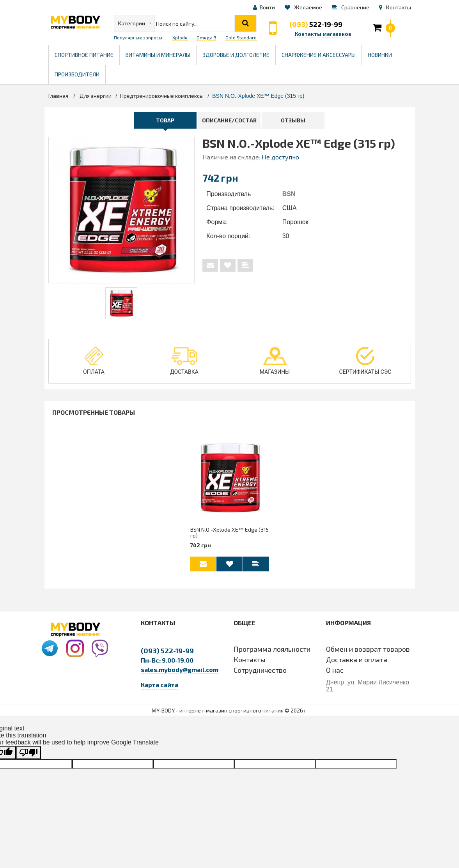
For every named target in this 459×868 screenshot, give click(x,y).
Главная (58, 96)
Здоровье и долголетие (239, 52)
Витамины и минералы (158, 55)
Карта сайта (159, 685)
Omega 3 (206, 37)
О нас (335, 670)
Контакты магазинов (323, 34)
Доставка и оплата (357, 660)
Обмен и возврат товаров (368, 649)
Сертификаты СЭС (365, 361)
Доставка (184, 361)
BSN (289, 194)
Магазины (275, 361)
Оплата (94, 361)
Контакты (249, 660)
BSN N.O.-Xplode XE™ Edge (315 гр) (229, 533)
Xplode (180, 37)
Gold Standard (241, 37)
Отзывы (293, 120)
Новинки (380, 55)
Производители (80, 71)
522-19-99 (316, 24)
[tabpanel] (121, 303)
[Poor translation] (28, 753)
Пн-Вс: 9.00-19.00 (167, 660)
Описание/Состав (229, 120)
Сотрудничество (260, 670)
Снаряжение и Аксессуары (319, 55)
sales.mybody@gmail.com (180, 670)
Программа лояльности (272, 649)
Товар (165, 120)
